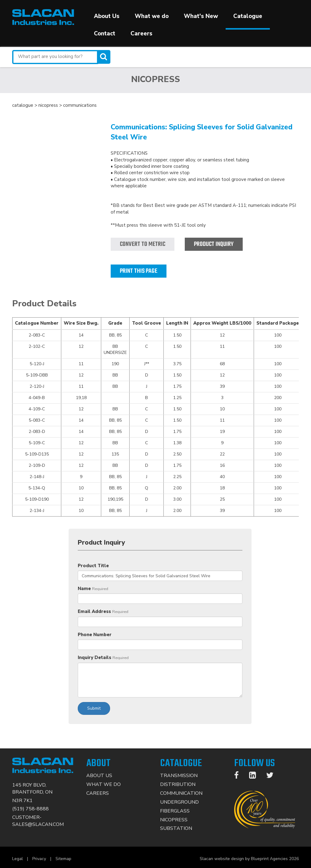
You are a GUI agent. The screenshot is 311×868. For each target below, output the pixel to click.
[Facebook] (240, 776)
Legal (18, 859)
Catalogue (248, 16)
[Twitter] (273, 776)
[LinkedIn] (256, 776)
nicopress (48, 105)
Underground (179, 802)
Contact (105, 34)
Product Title (93, 566)
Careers (141, 34)
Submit (94, 708)
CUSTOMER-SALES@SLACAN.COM (38, 821)
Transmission (179, 776)
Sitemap (63, 859)
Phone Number (95, 635)
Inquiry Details (95, 657)
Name (84, 589)
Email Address (94, 611)
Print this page (139, 271)
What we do (152, 16)
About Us (107, 16)
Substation (176, 828)
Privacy (39, 859)
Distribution (178, 784)
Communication (181, 793)
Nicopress (174, 820)
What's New (201, 16)
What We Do (104, 784)
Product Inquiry (214, 244)
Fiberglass (175, 811)
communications (80, 105)
